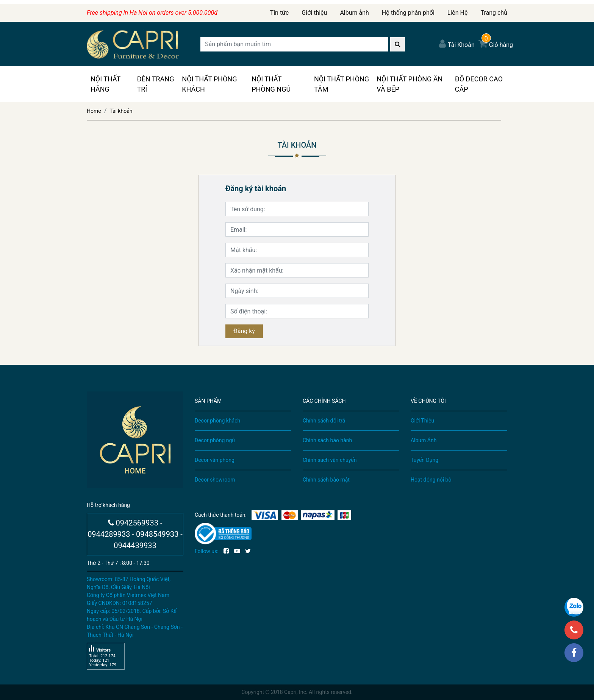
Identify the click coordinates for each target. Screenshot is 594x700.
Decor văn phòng (215, 460)
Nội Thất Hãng (106, 84)
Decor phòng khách (217, 421)
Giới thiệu (314, 13)
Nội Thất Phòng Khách (209, 84)
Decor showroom (215, 480)
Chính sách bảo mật (326, 480)
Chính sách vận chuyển (330, 460)
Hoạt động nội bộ (431, 480)
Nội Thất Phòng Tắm (342, 84)
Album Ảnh (424, 440)
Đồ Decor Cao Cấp (479, 84)
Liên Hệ (458, 13)
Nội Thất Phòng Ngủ (271, 84)
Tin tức (280, 13)
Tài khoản (121, 111)
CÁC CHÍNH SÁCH (324, 401)
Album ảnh (354, 13)
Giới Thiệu (422, 421)
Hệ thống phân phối (408, 13)
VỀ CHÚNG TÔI (428, 401)
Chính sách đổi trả (324, 421)
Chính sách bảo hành (327, 440)
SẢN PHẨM (208, 401)
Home (94, 111)
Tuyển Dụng (424, 460)
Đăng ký (244, 331)
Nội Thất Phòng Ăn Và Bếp (410, 84)
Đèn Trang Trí (155, 84)
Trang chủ (494, 13)
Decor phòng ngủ (215, 440)
